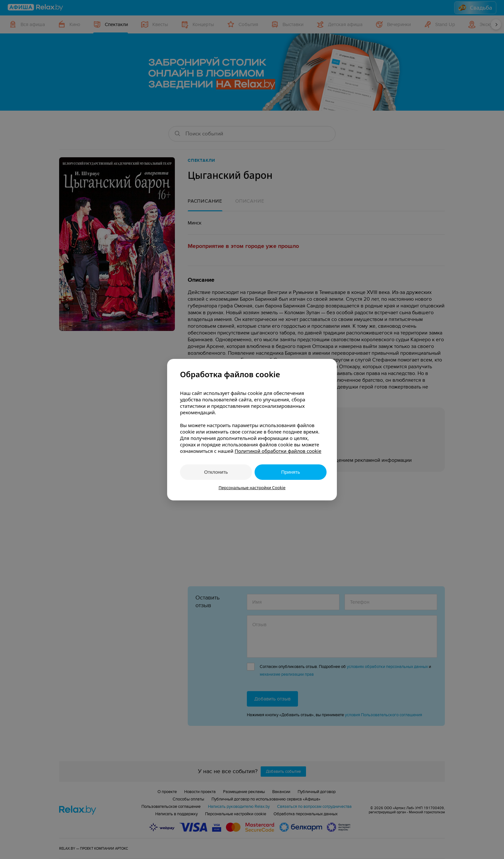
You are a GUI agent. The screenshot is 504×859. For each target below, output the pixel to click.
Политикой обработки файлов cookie (278, 451)
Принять (291, 472)
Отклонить (216, 472)
